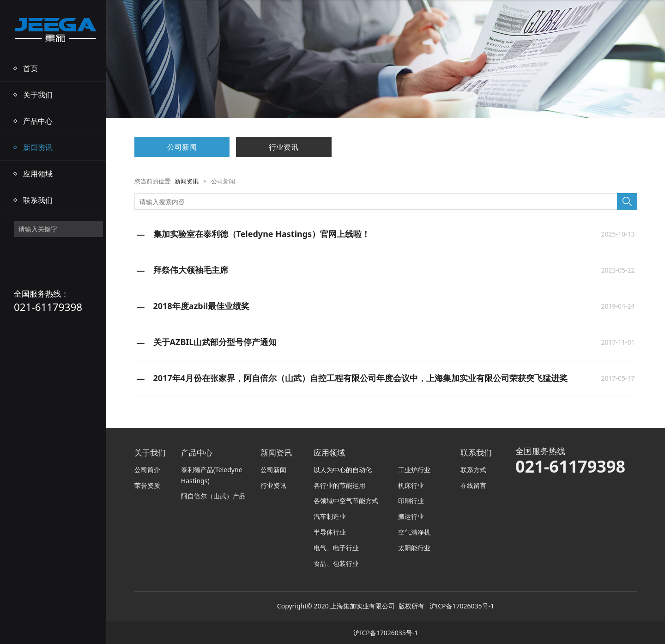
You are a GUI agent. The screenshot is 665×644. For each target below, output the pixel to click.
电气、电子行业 (336, 548)
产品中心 (38, 121)
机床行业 (411, 485)
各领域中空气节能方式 (346, 501)
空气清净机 (414, 532)
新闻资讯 (38, 147)
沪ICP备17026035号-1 (462, 606)
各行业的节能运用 (339, 485)
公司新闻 (182, 147)
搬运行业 (411, 516)
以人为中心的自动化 (343, 470)
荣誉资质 (147, 485)
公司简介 (147, 470)
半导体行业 (330, 532)
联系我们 (38, 200)
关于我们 (38, 95)
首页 (30, 68)
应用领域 (38, 174)
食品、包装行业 (336, 563)
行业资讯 (284, 147)
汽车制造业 (330, 516)
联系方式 (473, 470)
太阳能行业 (414, 548)
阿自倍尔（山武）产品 (213, 496)
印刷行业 (411, 501)
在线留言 (473, 485)
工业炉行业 (414, 470)
